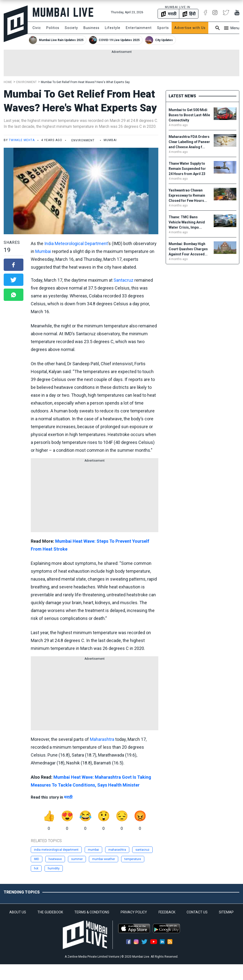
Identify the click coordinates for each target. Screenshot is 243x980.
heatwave (55, 859)
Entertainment (139, 28)
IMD (37, 859)
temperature (133, 859)
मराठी (68, 797)
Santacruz (123, 280)
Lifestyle (113, 28)
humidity (54, 868)
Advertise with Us (190, 28)
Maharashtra (102, 739)
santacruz (142, 850)
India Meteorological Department (76, 243)
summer (77, 859)
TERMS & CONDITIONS (92, 912)
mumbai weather (104, 859)
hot (36, 868)
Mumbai (43, 251)
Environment (26, 82)
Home (8, 82)
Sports (163, 28)
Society (71, 28)
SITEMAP (226, 912)
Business (91, 28)
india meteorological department (56, 850)
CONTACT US (197, 912)
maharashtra (117, 850)
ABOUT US (18, 912)
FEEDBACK (167, 912)
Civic (37, 28)
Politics (53, 28)
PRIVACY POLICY (134, 912)
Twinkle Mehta (22, 140)
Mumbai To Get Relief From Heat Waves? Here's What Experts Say (85, 82)
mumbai (93, 850)
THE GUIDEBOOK (50, 912)
